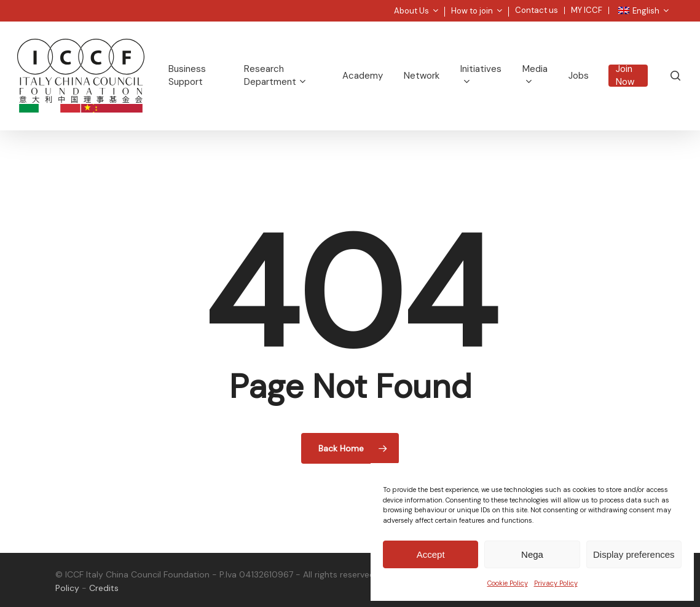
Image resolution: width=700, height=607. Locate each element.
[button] (677, 6)
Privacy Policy (556, 583)
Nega (532, 554)
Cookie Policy (508, 583)
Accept (431, 554)
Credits (104, 588)
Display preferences (634, 554)
